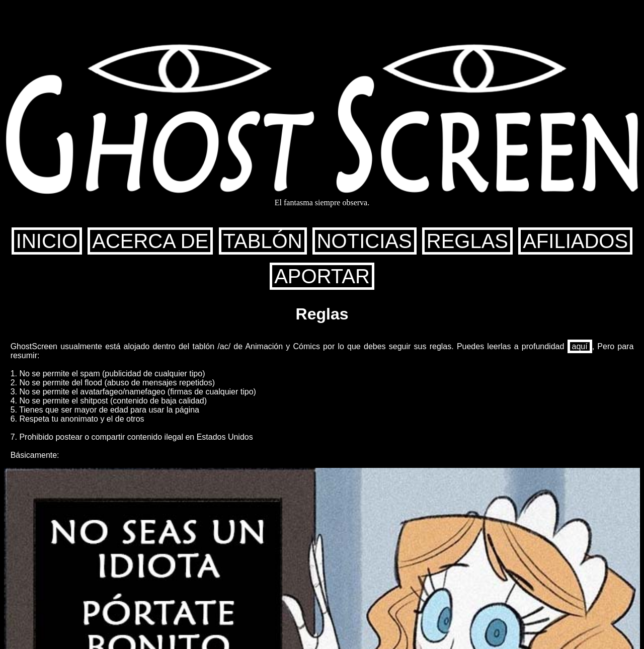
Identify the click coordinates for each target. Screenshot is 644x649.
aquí (580, 346)
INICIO (47, 241)
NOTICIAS (365, 241)
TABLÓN (263, 241)
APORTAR (322, 276)
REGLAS (467, 241)
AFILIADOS (575, 241)
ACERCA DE (150, 241)
